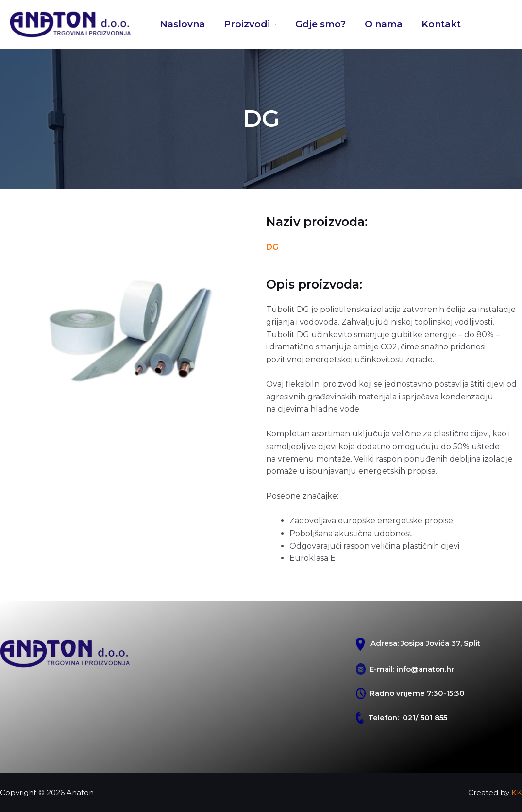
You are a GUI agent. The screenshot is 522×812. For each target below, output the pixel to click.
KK (517, 792)
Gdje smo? (320, 24)
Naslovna (182, 24)
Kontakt (439, 24)
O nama (382, 24)
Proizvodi (246, 24)
